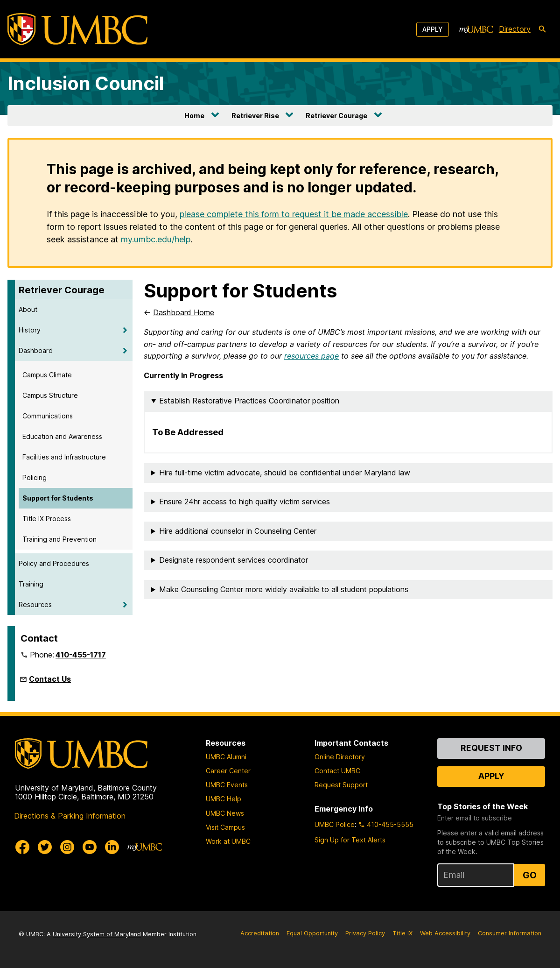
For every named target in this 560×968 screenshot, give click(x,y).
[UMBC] (77, 29)
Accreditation (260, 933)
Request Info (491, 748)
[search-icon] (542, 29)
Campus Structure (50, 395)
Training (31, 584)
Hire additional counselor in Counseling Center (238, 531)
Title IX (402, 933)
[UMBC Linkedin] (112, 847)
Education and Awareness (62, 436)
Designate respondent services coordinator (234, 560)
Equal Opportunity (312, 933)
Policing (35, 477)
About (28, 309)
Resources (35, 604)
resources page (311, 356)
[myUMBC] (476, 29)
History (30, 330)
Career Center (228, 771)
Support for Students (58, 498)
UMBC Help (224, 799)
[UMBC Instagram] (67, 847)
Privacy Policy (365, 933)
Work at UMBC (228, 841)
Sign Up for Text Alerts (350, 840)
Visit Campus (225, 827)
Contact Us (50, 679)
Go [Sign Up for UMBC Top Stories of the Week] (530, 875)
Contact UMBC (337, 771)
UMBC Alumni (226, 757)
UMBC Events (227, 785)
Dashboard (36, 350)
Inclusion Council (86, 83)
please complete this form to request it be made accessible (294, 214)
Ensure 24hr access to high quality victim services (245, 502)
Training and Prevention (59, 539)
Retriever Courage (336, 116)
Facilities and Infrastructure (64, 457)
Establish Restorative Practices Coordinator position (249, 401)
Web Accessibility (445, 933)
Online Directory (340, 757)
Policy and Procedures (54, 563)
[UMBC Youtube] (90, 847)
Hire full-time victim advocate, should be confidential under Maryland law (285, 473)
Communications (48, 416)
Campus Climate (47, 375)
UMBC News (225, 813)
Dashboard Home (184, 312)
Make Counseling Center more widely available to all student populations (284, 589)
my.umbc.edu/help (156, 239)
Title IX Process (47, 519)
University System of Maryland (97, 934)
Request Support (341, 785)
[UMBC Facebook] (22, 847)
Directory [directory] (515, 29)
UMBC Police (335, 824)
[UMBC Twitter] (45, 847)
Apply (433, 29)
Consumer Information (510, 933)
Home (194, 116)
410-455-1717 (81, 655)
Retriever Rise (255, 116)
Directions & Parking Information (70, 816)
